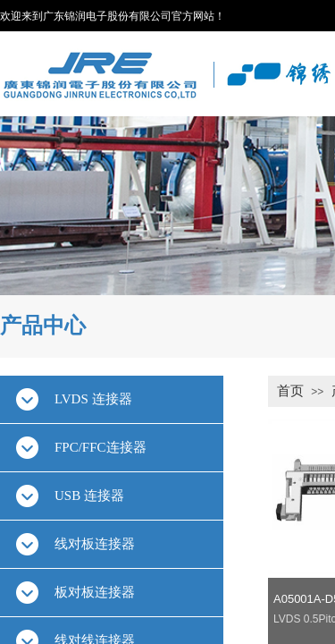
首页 (290, 391)
